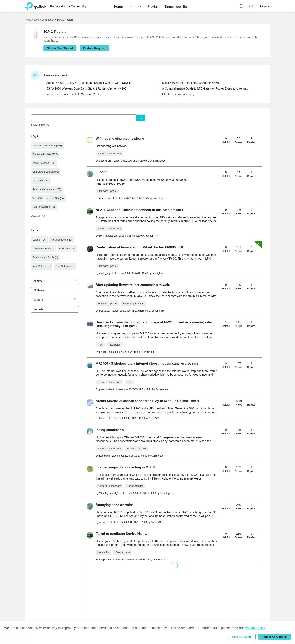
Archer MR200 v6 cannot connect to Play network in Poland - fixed (147, 401)
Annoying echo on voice (115, 505)
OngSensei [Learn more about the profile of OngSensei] (105, 560)
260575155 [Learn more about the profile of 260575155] (105, 161)
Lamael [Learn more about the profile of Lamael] (103, 418)
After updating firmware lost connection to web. (133, 285)
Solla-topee (159, 161)
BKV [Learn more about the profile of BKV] (102, 236)
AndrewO (156, 522)
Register (265, 6)
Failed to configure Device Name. (121, 534)
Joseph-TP (152, 236)
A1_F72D (154, 418)
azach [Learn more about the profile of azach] (102, 352)
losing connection (110, 430)
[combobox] (55, 281)
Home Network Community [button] (68, 6)
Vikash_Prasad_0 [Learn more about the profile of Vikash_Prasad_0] (109, 493)
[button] (118, 6)
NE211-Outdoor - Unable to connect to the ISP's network (139, 210)
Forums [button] (135, 6)
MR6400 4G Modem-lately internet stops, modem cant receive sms (147, 363)
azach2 (151, 352)
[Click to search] (141, 118)
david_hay (158, 273)
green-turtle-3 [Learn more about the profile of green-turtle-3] (107, 389)
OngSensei (159, 560)
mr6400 (101, 172)
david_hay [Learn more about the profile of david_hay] (105, 273)
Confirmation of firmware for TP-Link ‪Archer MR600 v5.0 (139, 247)
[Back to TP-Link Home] (35, 6)
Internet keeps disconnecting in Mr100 (125, 467)
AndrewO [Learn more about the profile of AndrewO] (104, 522)
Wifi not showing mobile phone (120, 139)
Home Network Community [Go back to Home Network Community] (39, 20)
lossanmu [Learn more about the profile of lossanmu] (104, 456)
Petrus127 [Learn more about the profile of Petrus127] (105, 311)
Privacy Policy (255, 628)
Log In (250, 6)
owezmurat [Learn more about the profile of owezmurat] (105, 198)
